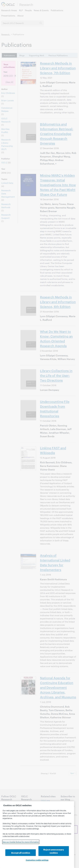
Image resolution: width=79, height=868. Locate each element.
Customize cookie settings (37, 860)
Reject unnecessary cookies (54, 851)
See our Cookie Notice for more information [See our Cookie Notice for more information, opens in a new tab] (21, 842)
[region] (37, 835)
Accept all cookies (21, 853)
